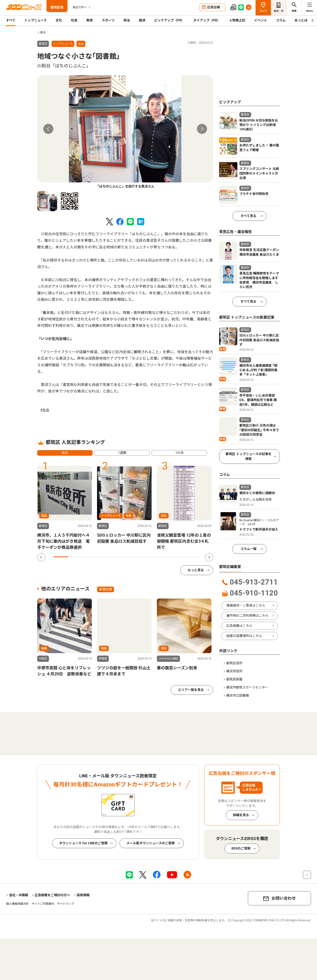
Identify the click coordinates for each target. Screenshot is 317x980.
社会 (74, 20)
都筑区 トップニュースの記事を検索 (249, 456)
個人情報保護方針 (17, 904)
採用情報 (83, 895)
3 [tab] (90, 557)
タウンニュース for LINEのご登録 (83, 843)
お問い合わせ (284, 898)
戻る (43, 32)
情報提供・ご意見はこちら (246, 605)
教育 (90, 20)
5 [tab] (119, 557)
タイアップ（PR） (207, 20)
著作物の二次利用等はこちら (247, 616)
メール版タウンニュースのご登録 (151, 843)
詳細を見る (241, 815)
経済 (142, 20)
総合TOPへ (80, 7)
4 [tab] (105, 557)
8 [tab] (163, 557)
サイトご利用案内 (43, 904)
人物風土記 (237, 20)
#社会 (45, 410)
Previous (48, 129)
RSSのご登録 (241, 848)
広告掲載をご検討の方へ (52, 895)
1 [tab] (61, 557)
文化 (59, 20)
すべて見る (248, 216)
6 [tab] (134, 557)
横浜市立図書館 (238, 696)
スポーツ (108, 20)
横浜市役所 (234, 671)
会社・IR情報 (19, 895)
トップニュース (35, 20)
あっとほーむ (304, 20)
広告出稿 (213, 7)
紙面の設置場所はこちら (244, 636)
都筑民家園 (234, 679)
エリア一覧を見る (191, 690)
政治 (127, 20)
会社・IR (279, 11)
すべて (11, 20)
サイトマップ (66, 904)
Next (202, 129)
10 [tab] (192, 557)
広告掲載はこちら (239, 626)
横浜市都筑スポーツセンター (247, 687)
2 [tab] (75, 557)
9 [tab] (178, 557)
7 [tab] (148, 557)
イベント (261, 20)
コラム (281, 20)
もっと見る (196, 570)
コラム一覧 (248, 549)
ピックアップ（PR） (169, 20)
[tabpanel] (125, 132)
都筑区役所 (234, 663)
